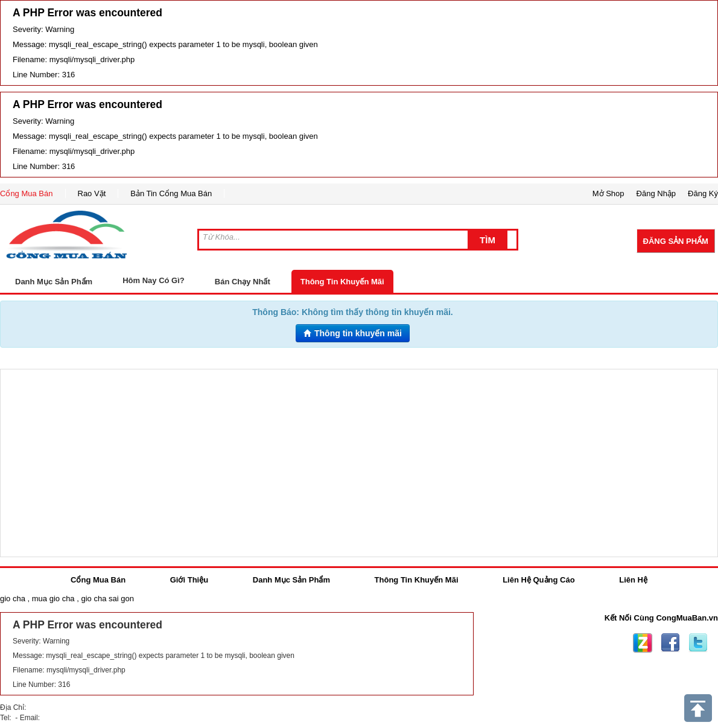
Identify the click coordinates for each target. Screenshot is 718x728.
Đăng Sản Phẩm (676, 241)
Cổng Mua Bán (27, 193)
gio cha (13, 599)
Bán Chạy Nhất (243, 282)
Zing (643, 643)
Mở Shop (608, 193)
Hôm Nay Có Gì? (154, 280)
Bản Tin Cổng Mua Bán (171, 193)
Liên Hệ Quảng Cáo (538, 580)
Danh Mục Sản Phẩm (291, 580)
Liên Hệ (633, 580)
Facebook (670, 643)
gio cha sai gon (107, 599)
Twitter (698, 643)
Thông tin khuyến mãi (353, 333)
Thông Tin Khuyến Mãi (342, 282)
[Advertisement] (359, 463)
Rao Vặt (92, 193)
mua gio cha (53, 599)
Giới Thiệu (189, 580)
